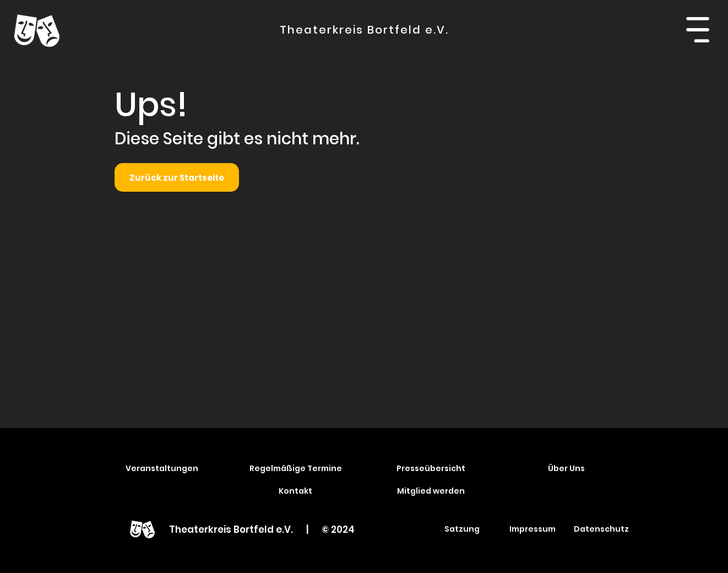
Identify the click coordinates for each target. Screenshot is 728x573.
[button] (697, 30)
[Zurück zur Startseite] (177, 177)
